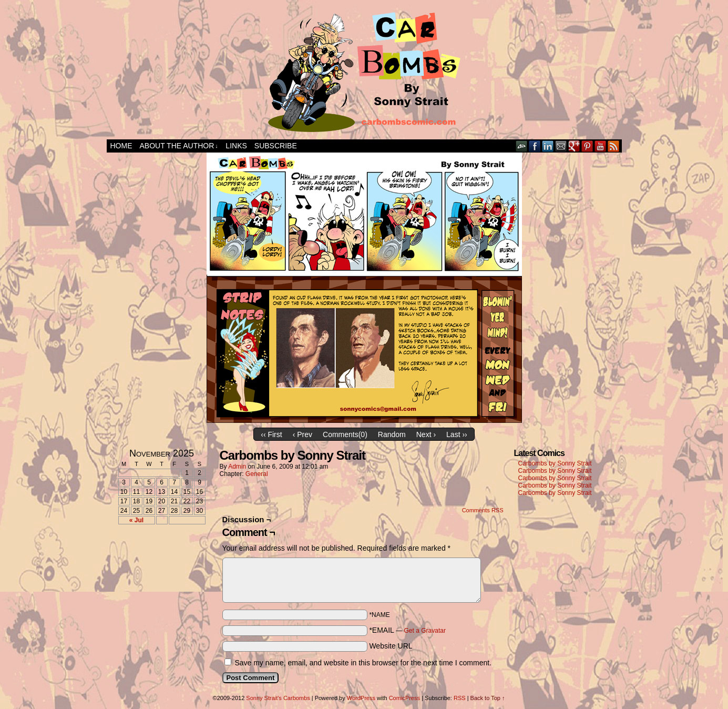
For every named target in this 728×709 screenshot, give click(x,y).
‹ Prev (303, 434)
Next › (426, 434)
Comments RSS (483, 510)
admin (237, 467)
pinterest (587, 146)
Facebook (535, 146)
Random (392, 434)
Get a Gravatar (425, 631)
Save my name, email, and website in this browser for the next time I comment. (363, 663)
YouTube (601, 146)
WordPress (361, 698)
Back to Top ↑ (488, 698)
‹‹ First (271, 434)
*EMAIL (407, 630)
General (257, 474)
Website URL (391, 646)
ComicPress (404, 698)
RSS (614, 146)
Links (236, 146)
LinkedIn (548, 146)
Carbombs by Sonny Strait (555, 463)
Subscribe (276, 146)
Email (561, 146)
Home (121, 146)
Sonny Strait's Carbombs (278, 698)
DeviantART (522, 146)
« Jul (136, 520)
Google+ (574, 146)
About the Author (179, 146)
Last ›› (457, 434)
